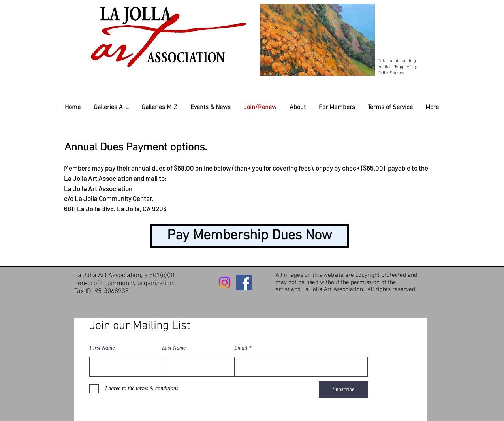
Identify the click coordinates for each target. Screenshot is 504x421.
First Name (102, 348)
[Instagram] (225, 283)
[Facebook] (244, 283)
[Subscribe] (343, 389)
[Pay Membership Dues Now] (249, 236)
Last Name (174, 348)
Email (241, 348)
